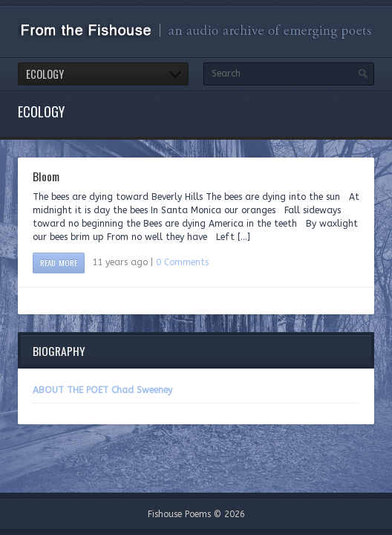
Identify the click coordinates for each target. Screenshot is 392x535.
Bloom (46, 176)
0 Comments (182, 262)
